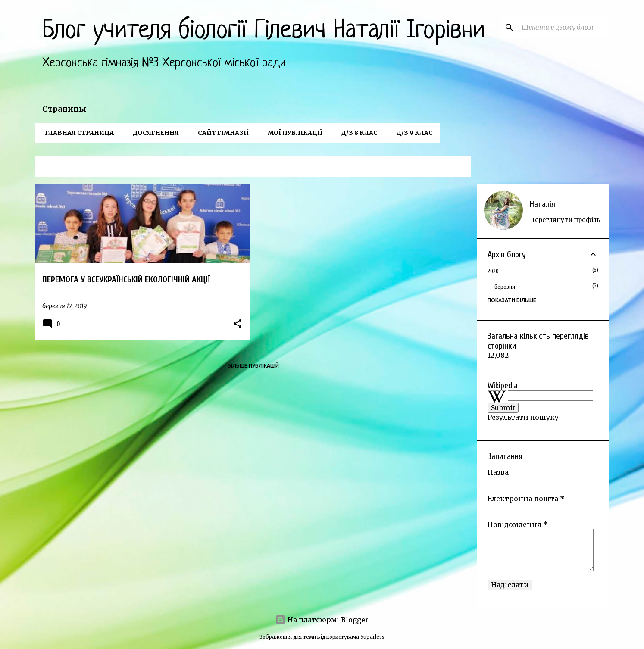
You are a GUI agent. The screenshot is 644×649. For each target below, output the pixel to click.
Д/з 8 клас (357, 133)
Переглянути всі (441, 167)
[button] (238, 324)
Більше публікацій (253, 366)
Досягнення (153, 133)
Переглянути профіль (565, 220)
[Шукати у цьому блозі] (563, 28)
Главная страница (77, 133)
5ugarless (372, 637)
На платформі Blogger (322, 620)
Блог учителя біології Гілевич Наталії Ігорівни (264, 31)
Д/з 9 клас (412, 133)
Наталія (542, 204)
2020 (493, 271)
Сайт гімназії (221, 133)
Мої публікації (292, 133)
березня (505, 287)
